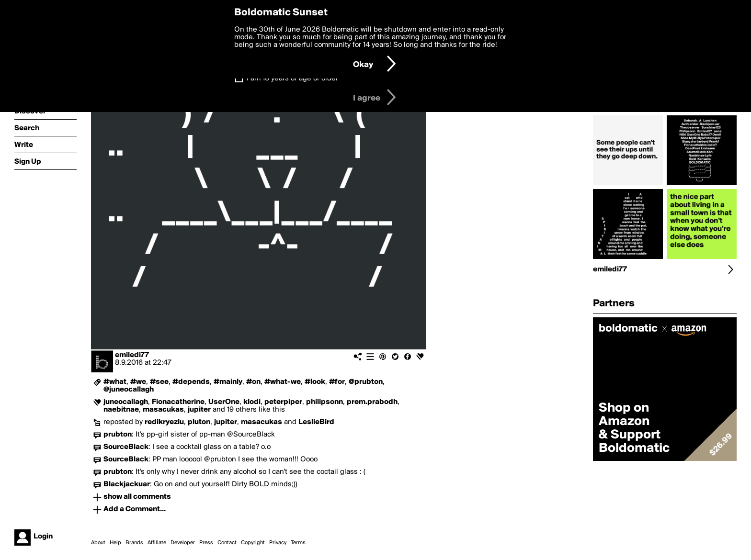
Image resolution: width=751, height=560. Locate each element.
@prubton (366, 382)
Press (206, 543)
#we (138, 382)
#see (159, 382)
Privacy (278, 543)
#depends (191, 382)
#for (337, 382)
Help (115, 543)
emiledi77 (132, 355)
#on (253, 382)
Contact (227, 543)
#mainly (228, 382)
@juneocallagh (129, 390)
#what (115, 382)
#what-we (283, 382)
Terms (298, 543)
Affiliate (157, 543)
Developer (183, 543)
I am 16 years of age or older (292, 78)
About (98, 543)
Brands (134, 543)
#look (315, 382)
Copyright (253, 543)
